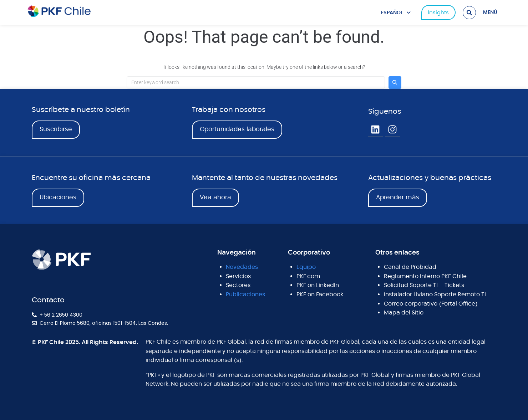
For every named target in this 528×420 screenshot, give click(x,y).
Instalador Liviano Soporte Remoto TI (435, 294)
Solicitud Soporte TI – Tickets (424, 285)
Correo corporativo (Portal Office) (431, 304)
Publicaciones (245, 294)
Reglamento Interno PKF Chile (425, 276)
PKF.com (308, 276)
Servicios (238, 276)
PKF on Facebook (320, 294)
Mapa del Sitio (404, 313)
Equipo (306, 267)
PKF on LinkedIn (318, 285)
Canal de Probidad (410, 267)
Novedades (242, 267)
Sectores (238, 285)
